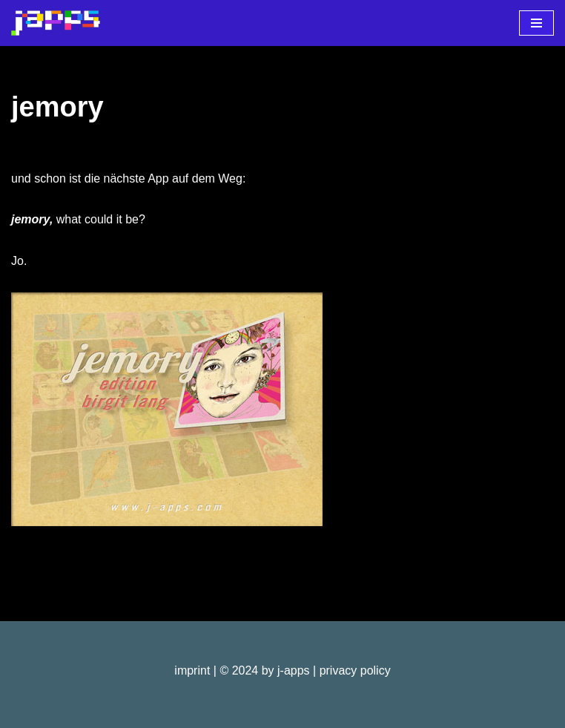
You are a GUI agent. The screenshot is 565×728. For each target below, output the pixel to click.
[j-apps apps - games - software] (56, 23)
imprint (192, 670)
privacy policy (355, 670)
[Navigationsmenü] (536, 23)
